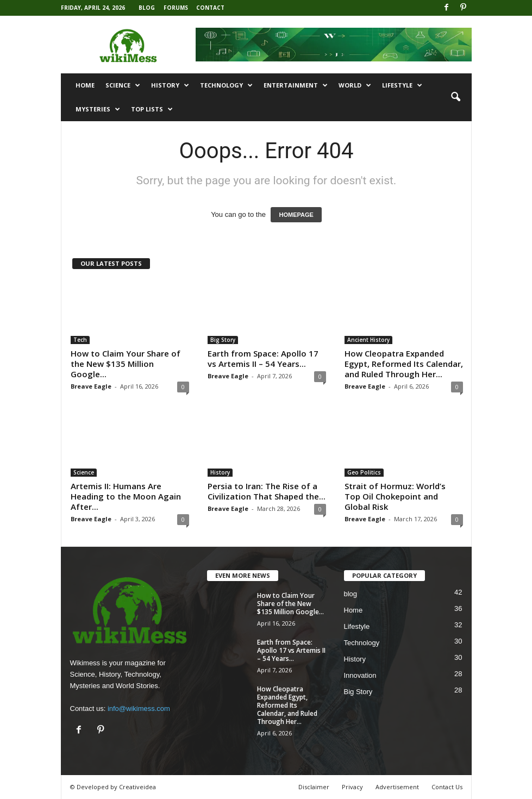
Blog (147, 8)
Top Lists (152, 109)
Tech (80, 340)
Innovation (360, 675)
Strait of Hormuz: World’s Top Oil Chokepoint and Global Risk (395, 496)
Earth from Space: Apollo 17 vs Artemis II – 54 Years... (263, 358)
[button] (455, 97)
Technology (226, 85)
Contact (210, 8)
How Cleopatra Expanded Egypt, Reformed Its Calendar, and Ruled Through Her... (404, 364)
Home (85, 85)
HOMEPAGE (296, 215)
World (355, 85)
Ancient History (368, 340)
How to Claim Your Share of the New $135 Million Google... (126, 364)
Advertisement (397, 787)
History (170, 85)
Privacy (352, 787)
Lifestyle (402, 85)
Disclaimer (314, 787)
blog (351, 594)
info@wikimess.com (139, 709)
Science (123, 85)
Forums (176, 8)
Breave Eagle (91, 386)
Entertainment (296, 85)
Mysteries (98, 109)
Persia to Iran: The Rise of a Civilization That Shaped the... (267, 491)
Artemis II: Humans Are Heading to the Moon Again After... (126, 496)
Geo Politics (364, 472)
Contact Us (447, 787)
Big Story (223, 340)
